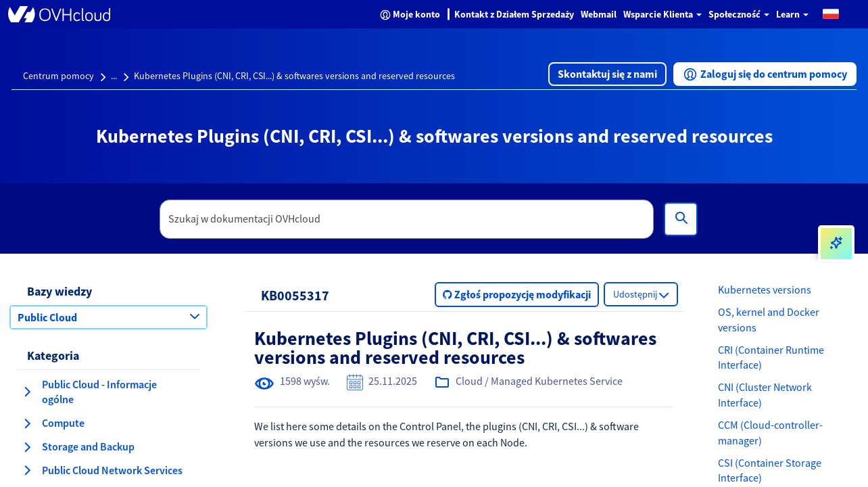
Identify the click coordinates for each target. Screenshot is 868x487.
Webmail (599, 14)
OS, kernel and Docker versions (769, 320)
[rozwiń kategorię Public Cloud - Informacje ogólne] (27, 392)
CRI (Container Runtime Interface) (771, 357)
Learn (792, 14)
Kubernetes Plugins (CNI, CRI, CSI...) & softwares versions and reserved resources (294, 76)
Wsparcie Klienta (662, 14)
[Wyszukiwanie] (681, 219)
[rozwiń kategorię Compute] (27, 423)
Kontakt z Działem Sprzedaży (514, 14)
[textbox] (407, 219)
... (114, 76)
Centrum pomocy (58, 76)
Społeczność (739, 14)
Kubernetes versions (765, 289)
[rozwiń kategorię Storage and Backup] (27, 447)
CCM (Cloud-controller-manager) (770, 433)
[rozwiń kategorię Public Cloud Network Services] (27, 470)
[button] (831, 13)
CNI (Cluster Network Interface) (765, 395)
